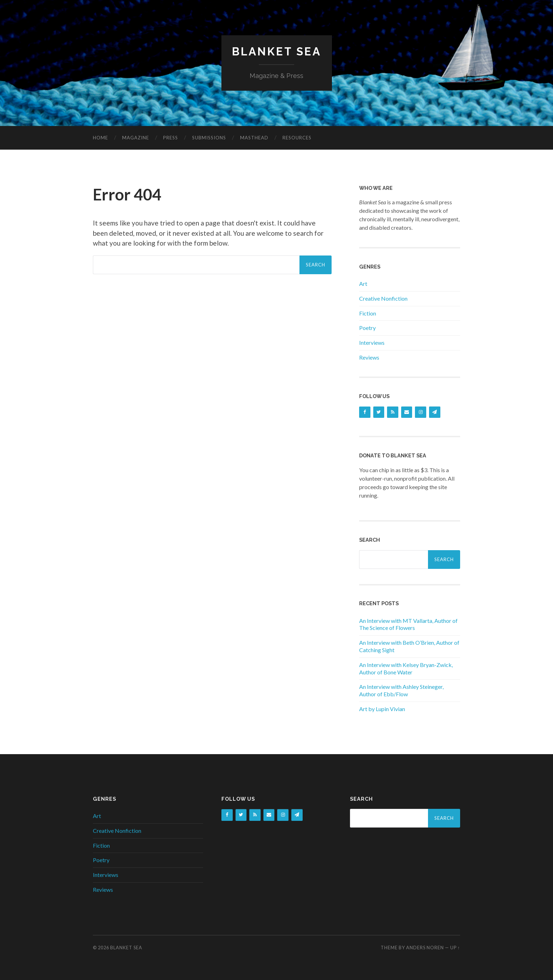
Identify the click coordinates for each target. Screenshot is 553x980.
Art (363, 283)
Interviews (372, 342)
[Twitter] (379, 412)
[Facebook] (365, 412)
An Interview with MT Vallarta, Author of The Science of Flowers (408, 624)
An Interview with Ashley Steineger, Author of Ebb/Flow (401, 690)
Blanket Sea (276, 51)
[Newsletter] (435, 412)
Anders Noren (425, 948)
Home (100, 137)
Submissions (209, 137)
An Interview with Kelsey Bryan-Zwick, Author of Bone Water (406, 668)
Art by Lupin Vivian (382, 708)
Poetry (367, 328)
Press (171, 137)
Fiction (368, 313)
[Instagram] (421, 412)
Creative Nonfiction (383, 298)
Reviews (369, 357)
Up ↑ (455, 948)
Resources (297, 137)
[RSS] (393, 412)
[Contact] (407, 412)
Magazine (136, 137)
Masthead (254, 137)
